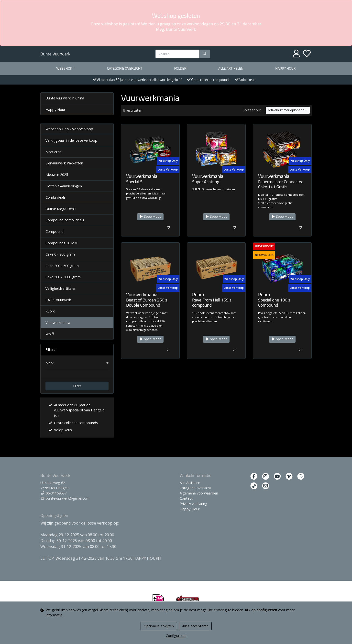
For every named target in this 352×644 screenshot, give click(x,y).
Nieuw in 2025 (57, 175)
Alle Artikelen (190, 483)
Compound (55, 231)
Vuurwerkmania (58, 323)
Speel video (150, 217)
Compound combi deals (65, 220)
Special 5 (134, 182)
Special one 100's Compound (274, 303)
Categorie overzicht (125, 68)
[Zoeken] (177, 54)
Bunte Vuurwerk (55, 54)
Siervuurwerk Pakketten (64, 163)
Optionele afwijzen (159, 626)
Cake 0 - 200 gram (60, 254)
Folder (180, 68)
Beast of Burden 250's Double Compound (147, 303)
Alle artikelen (231, 68)
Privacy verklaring (193, 504)
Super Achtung (206, 182)
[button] (77, 363)
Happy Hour (285, 68)
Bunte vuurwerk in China (65, 98)
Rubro (50, 311)
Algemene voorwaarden (199, 493)
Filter (77, 386)
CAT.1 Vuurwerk (58, 300)
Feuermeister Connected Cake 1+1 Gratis (281, 184)
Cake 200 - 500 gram (62, 266)
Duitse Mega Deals (61, 209)
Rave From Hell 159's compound (212, 303)
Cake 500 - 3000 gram (63, 277)
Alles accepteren (195, 626)
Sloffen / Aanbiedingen (64, 186)
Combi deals (55, 197)
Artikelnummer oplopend (287, 110)
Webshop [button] (64, 68)
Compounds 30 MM (61, 243)
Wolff (50, 334)
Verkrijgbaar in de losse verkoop (71, 140)
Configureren (176, 636)
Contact (186, 498)
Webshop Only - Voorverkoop (69, 129)
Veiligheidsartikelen (61, 288)
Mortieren (53, 152)
